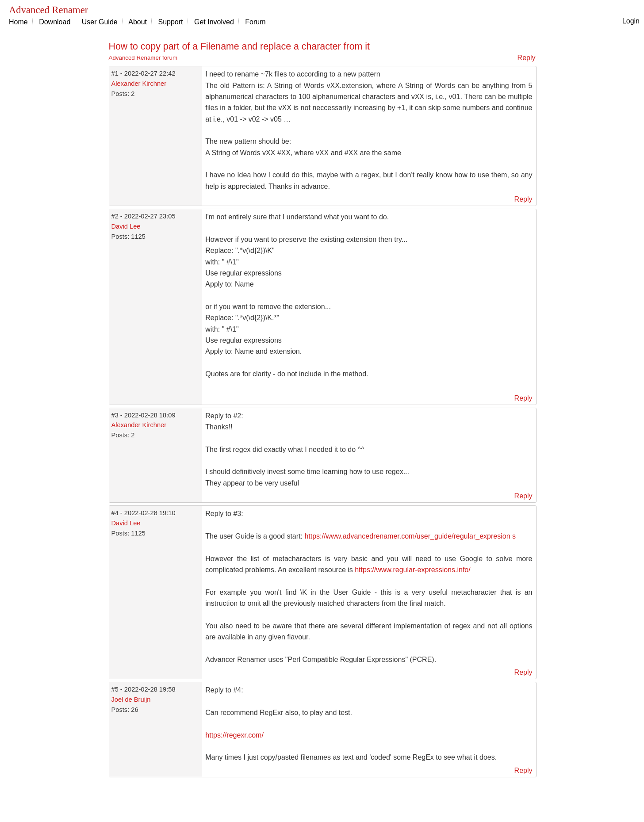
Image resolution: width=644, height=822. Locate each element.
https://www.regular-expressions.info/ (412, 570)
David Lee (126, 226)
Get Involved (214, 22)
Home (18, 22)
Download (55, 22)
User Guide (100, 22)
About (138, 22)
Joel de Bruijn (131, 700)
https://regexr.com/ (234, 735)
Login (631, 21)
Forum (255, 22)
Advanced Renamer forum (143, 58)
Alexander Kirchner (139, 84)
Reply (527, 58)
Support (171, 22)
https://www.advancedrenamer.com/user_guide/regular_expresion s (410, 536)
